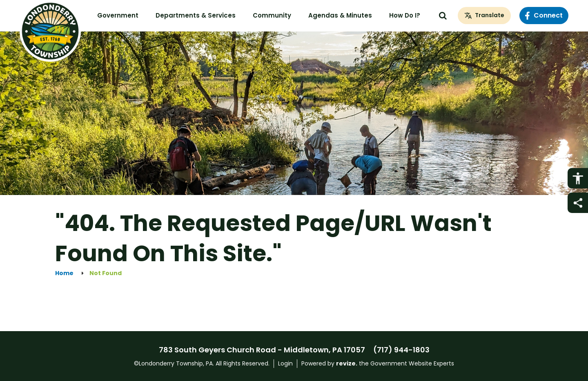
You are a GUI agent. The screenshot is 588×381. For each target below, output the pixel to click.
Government (118, 15)
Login (285, 363)
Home (64, 273)
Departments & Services (196, 15)
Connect (544, 15)
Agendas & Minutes (340, 15)
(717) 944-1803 (401, 350)
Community (272, 15)
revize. (347, 363)
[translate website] (484, 16)
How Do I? (405, 15)
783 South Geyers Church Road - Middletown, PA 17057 (262, 350)
